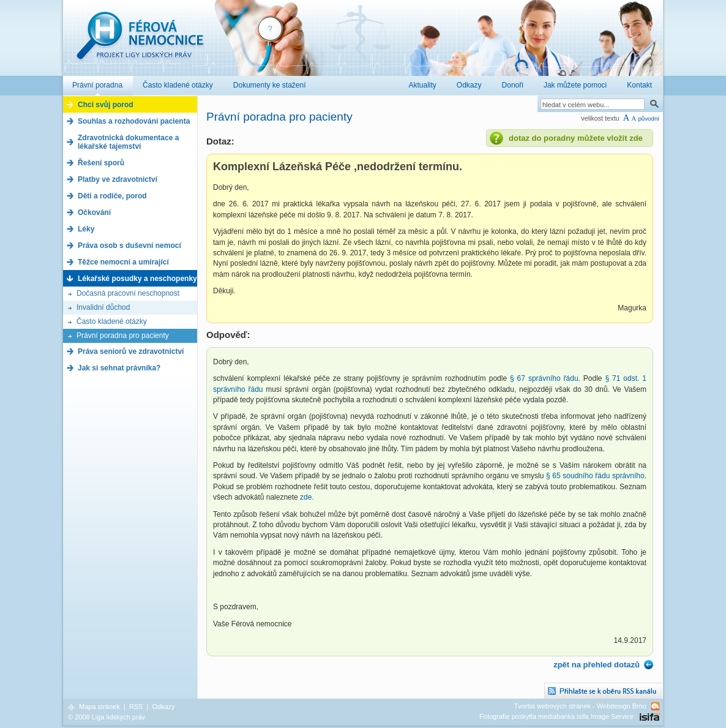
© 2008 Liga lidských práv (107, 717)
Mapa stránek (99, 707)
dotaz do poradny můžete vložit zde (576, 138)
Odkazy (163, 707)
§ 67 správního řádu (544, 378)
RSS (136, 707)
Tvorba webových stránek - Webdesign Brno (580, 706)
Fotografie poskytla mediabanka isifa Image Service (556, 716)
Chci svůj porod (106, 105)
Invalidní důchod (103, 307)
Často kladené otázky (112, 321)
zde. (307, 497)
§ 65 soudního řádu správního (595, 476)
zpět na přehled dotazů (597, 665)
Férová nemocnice (140, 42)
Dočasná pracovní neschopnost (128, 293)
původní (649, 118)
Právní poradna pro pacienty (123, 336)
